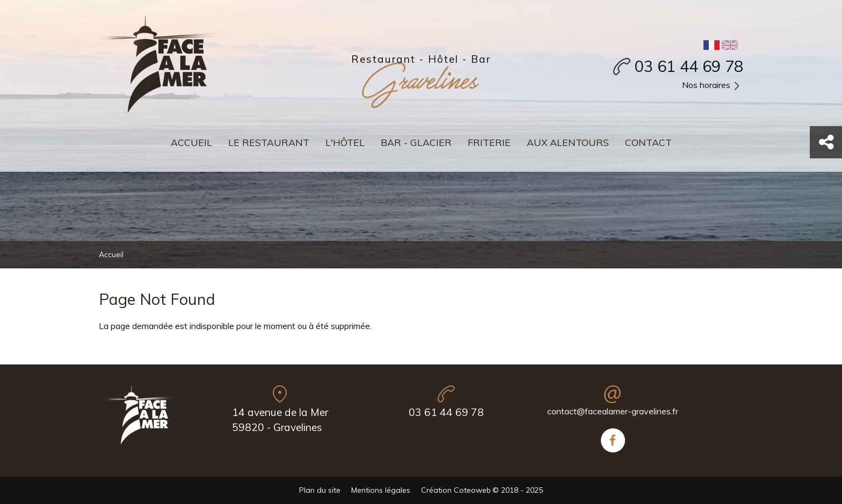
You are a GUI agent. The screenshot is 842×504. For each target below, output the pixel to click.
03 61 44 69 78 (689, 66)
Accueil (191, 142)
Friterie (489, 142)
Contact (648, 142)
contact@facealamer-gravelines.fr (613, 411)
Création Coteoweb (456, 490)
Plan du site (320, 490)
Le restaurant (269, 142)
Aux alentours (568, 142)
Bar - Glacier (416, 142)
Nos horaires (713, 86)
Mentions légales (381, 490)
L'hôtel (345, 142)
